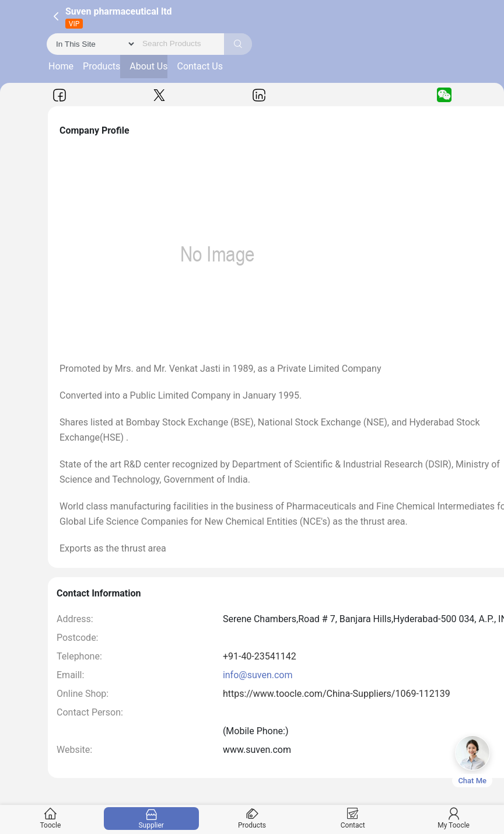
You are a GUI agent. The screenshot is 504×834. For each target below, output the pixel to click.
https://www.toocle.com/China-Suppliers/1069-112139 (337, 694)
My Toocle (454, 819)
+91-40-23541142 (260, 656)
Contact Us (200, 66)
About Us (148, 66)
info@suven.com (258, 675)
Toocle (51, 819)
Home (61, 66)
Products (101, 66)
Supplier (151, 819)
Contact (353, 819)
